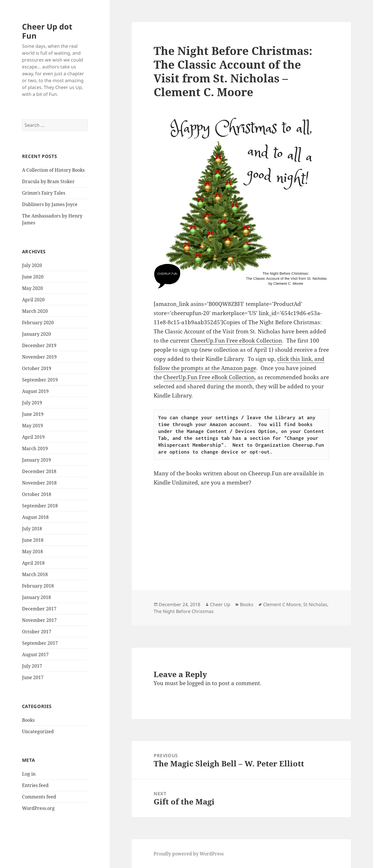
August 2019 (35, 391)
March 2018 (35, 574)
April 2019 (33, 437)
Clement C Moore (282, 604)
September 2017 (40, 643)
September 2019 (40, 380)
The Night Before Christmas (184, 611)
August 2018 (35, 517)
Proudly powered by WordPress (189, 854)
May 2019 (32, 426)
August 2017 (35, 655)
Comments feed (39, 797)
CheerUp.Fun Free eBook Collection (236, 341)
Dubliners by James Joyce (50, 204)
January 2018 (36, 597)
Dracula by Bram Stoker (48, 181)
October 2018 (37, 494)
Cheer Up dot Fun (47, 31)
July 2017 (32, 666)
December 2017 (39, 609)
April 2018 (33, 563)
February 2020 (38, 323)
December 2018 (39, 471)
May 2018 (32, 551)
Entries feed (35, 785)
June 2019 (33, 414)
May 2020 (32, 288)
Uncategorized (38, 731)
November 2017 (39, 620)
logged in (199, 683)
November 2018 (39, 483)
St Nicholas (315, 604)
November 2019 (39, 357)
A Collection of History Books (53, 170)
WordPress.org (38, 808)
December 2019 (39, 345)
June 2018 (33, 540)
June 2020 (33, 277)
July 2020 (32, 265)
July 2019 (32, 403)
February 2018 (38, 586)
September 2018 (40, 506)
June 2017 (33, 677)
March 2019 (35, 448)
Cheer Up (220, 604)
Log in (29, 774)
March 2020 (35, 311)
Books (28, 720)
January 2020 (36, 334)
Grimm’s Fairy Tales (44, 193)
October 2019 (37, 368)
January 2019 (36, 460)
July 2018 (32, 529)
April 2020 (33, 300)
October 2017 (37, 632)
